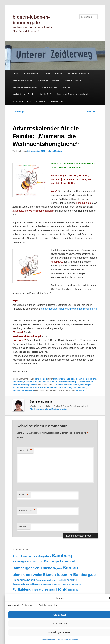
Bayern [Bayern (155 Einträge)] (58, 568)
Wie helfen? (46, 94)
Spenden (66, 87)
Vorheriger (18, 112)
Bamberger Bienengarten (25, 87)
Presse (58, 73)
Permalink (80, 390)
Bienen (79, 379)
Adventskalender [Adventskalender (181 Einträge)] (24, 556)
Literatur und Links (22, 101)
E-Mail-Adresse (27, 511)
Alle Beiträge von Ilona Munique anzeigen (50, 409)
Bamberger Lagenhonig (78, 73)
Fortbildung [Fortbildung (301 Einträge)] (22, 589)
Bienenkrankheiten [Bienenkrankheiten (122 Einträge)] (46, 580)
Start (15, 73)
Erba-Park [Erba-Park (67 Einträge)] (56, 584)
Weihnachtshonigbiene (23, 390)
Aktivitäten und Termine (24, 94)
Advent (59, 385)
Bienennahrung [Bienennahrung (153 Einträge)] (67, 580)
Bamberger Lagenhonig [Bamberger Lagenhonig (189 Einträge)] (60, 561)
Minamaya (68, 388)
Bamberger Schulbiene (49, 80)
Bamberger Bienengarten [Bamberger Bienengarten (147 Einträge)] (28, 561)
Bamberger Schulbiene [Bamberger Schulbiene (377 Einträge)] (32, 568)
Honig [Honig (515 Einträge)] (62, 589)
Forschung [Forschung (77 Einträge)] (76, 584)
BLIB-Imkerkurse (31, 73)
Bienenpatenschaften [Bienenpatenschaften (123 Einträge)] (25, 584)
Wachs (34, 385)
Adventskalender (71, 385)
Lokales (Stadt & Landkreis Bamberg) (59, 382)
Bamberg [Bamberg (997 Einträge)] (62, 555)
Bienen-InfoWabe (73, 80)
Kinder (50, 388)
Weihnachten (80, 388)
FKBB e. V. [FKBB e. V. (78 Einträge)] (65, 584)
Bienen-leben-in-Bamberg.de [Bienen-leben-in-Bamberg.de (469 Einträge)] (69, 575)
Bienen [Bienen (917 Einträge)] (70, 568)
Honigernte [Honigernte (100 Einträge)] (74, 590)
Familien (28, 388)
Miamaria (58, 388)
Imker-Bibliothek (49, 87)
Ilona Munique (56, 151)
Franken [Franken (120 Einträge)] (37, 590)
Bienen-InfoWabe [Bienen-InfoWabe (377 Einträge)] (27, 575)
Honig (86, 379)
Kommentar (25, 450)
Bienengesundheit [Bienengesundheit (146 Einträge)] (24, 580)
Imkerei (93, 379)
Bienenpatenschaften (23, 80)
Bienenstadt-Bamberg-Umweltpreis (73, 94)
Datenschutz (62, 640)
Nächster (92, 112)
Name (24, 495)
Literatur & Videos (33, 382)
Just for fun (18, 382)
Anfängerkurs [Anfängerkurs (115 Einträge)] (44, 556)
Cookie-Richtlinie (48, 640)
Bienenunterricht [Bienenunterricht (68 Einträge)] (44, 584)
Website (23, 526)
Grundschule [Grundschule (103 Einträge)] (49, 590)
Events (47, 73)
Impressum (74, 640)
